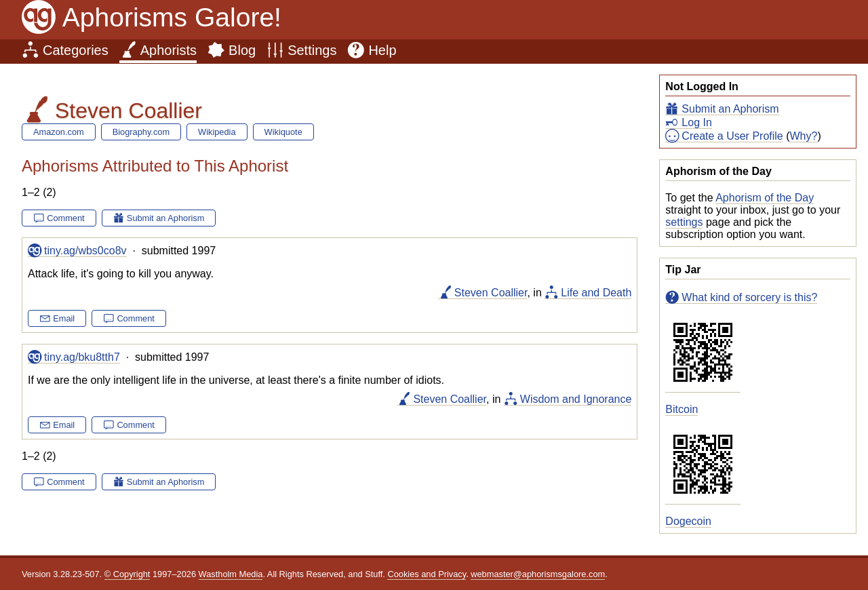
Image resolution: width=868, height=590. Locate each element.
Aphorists (169, 50)
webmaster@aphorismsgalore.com (538, 574)
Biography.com (141, 132)
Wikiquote (283, 132)
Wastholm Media (231, 574)
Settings (312, 50)
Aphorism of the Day (765, 198)
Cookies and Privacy (427, 574)
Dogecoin (688, 521)
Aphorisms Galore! (172, 17)
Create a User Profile (732, 136)
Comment (65, 218)
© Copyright (127, 574)
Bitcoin (682, 409)
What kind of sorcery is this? (749, 297)
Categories (76, 50)
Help (382, 50)
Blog (242, 50)
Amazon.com (59, 132)
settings (684, 222)
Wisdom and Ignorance (576, 399)
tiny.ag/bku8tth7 (82, 357)
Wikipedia (217, 132)
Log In (696, 122)
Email (64, 318)
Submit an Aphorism (730, 109)
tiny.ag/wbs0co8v (85, 251)
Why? (804, 136)
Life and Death (596, 293)
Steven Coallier (491, 293)
